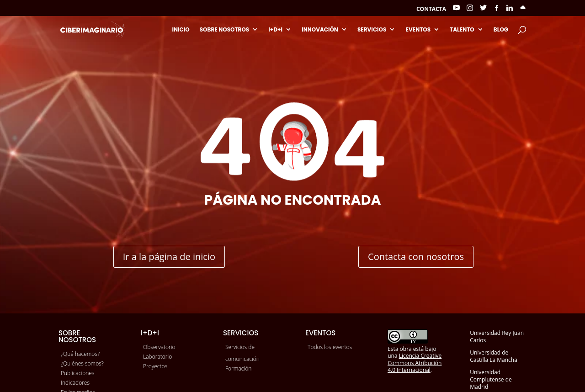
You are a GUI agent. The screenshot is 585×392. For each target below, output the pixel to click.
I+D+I (275, 30)
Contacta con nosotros (416, 257)
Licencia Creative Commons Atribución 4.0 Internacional (415, 363)
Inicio (181, 30)
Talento (462, 30)
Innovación (320, 30)
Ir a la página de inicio (169, 257)
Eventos (418, 30)
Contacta (431, 10)
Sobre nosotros (225, 30)
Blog (501, 30)
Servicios (372, 30)
